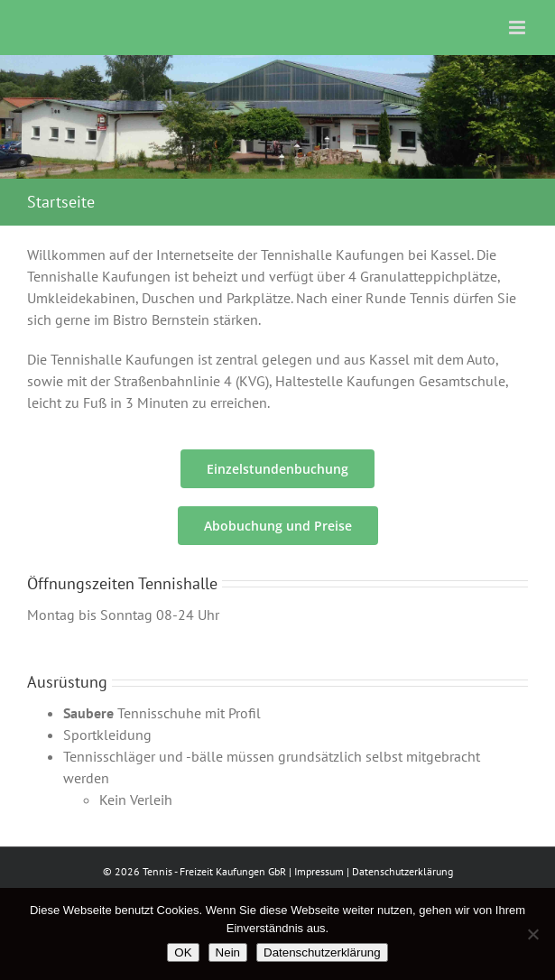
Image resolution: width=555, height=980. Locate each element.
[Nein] (532, 934)
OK (183, 952)
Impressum (319, 871)
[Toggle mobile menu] (518, 28)
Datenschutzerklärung (402, 871)
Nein (228, 952)
